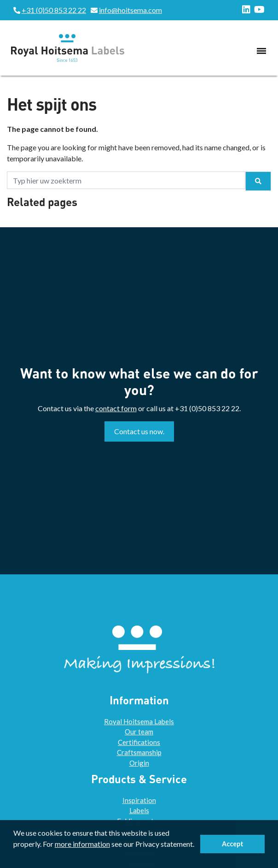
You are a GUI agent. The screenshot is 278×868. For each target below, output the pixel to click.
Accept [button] (233, 844)
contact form (116, 408)
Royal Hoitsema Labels (139, 721)
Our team (139, 732)
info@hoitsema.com (130, 10)
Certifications (139, 742)
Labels (139, 810)
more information (82, 844)
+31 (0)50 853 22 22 (54, 10)
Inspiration (139, 800)
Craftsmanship (139, 752)
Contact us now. (139, 431)
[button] (15, 856)
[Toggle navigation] (261, 51)
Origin (139, 763)
